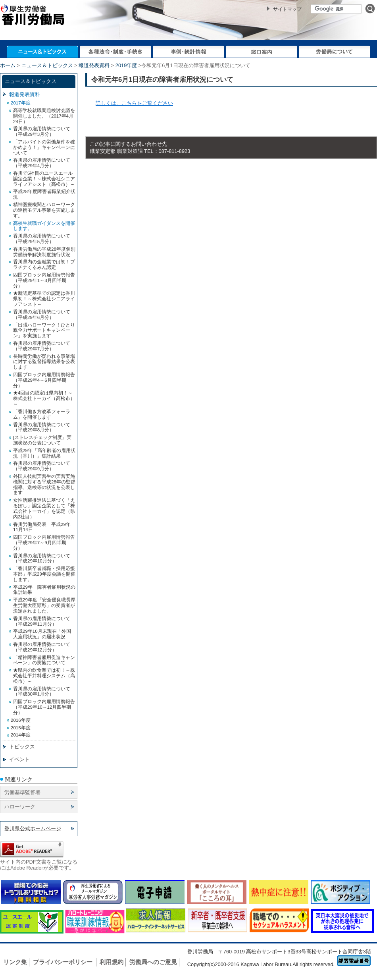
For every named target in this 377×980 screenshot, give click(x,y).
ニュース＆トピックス (47, 65)
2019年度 (126, 65)
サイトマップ (287, 9)
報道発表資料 (94, 65)
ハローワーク (20, 807)
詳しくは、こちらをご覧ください (134, 103)
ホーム (8, 65)
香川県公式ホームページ (33, 828)
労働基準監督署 (22, 792)
